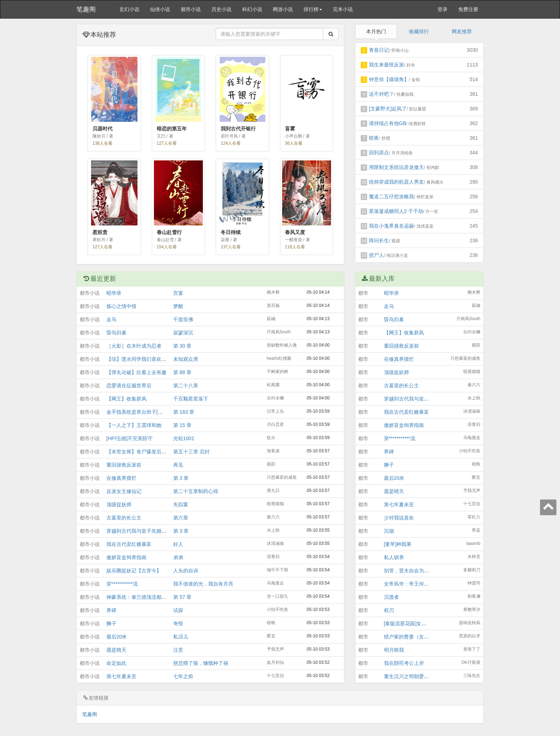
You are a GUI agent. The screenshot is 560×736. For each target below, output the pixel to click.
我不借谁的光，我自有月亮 (203, 584)
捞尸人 (376, 255)
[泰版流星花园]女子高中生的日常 (420, 623)
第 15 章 (182, 425)
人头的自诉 (186, 571)
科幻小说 (252, 9)
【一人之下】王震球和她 (134, 425)
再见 (178, 465)
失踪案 (181, 504)
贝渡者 (391, 597)
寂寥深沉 (183, 333)
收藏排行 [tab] (419, 31)
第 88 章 (182, 372)
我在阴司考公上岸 (404, 663)
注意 (178, 650)
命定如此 (116, 663)
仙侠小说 (160, 9)
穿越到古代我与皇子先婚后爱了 (141, 531)
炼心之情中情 (121, 306)
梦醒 (178, 306)
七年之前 (183, 676)
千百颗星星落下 (191, 399)
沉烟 (389, 531)
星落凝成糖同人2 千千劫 (396, 211)
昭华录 (114, 293)
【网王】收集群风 (126, 399)
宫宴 (178, 293)
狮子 (111, 623)
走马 (111, 319)
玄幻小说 (129, 9)
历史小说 (221, 9)
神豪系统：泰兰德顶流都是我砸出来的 (149, 597)
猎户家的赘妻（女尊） (409, 637)
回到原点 (379, 153)
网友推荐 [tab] (462, 31)
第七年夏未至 (121, 676)
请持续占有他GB (387, 123)
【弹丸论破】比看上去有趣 (136, 372)
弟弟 (178, 557)
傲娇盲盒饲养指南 (126, 557)
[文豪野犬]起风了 (388, 109)
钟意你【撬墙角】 (389, 79)
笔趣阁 (86, 9)
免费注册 (468, 9)
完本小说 (343, 9)
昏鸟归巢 (116, 333)
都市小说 (191, 9)
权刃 (389, 610)
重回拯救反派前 (124, 465)
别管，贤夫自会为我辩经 (411, 571)
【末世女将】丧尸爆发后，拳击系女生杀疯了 (156, 452)
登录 (442, 9)
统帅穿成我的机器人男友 (396, 182)
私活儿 (181, 637)
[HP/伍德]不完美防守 (129, 438)
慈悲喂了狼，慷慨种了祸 (201, 663)
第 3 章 (181, 478)
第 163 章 (184, 412)
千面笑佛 (183, 319)
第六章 (181, 518)
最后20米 (117, 637)
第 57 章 (182, 597)
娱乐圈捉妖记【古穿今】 (134, 571)
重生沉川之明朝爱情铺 (409, 676)
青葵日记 (379, 50)
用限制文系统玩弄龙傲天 (396, 167)
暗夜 (374, 138)
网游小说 (283, 9)
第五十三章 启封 (191, 452)
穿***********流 (122, 584)
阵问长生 (379, 240)
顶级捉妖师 (119, 504)
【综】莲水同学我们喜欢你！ (139, 359)
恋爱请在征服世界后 (129, 386)
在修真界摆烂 (121, 478)
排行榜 (313, 9)
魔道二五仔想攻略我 (391, 197)
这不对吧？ (381, 94)
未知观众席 (186, 359)
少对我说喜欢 (399, 518)
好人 (178, 544)
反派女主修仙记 (124, 491)
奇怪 (178, 623)
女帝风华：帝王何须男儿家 (414, 584)
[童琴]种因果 (398, 544)
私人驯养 (394, 557)
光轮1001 (184, 438)
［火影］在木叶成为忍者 (134, 346)
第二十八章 (186, 386)
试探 (178, 610)
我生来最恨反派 (386, 65)
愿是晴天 (116, 650)
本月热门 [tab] (376, 31)
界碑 (111, 610)
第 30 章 (182, 346)
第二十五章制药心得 (196, 491)
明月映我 (394, 650)
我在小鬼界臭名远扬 (391, 226)
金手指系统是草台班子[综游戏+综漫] (147, 412)
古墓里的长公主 (124, 518)
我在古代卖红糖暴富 (129, 544)
